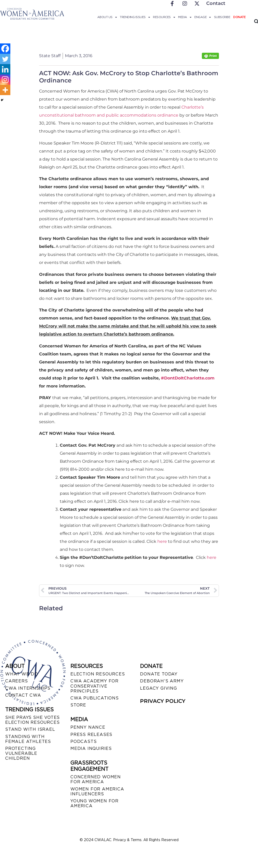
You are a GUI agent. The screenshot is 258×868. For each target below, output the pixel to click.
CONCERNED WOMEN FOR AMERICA (96, 779)
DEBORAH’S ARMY (162, 681)
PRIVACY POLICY (163, 701)
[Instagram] (5, 80)
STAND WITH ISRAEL (30, 729)
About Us (107, 17)
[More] (5, 90)
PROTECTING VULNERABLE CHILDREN (21, 753)
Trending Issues (135, 17)
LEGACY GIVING (158, 688)
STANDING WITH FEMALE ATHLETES (28, 739)
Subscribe (222, 17)
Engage (203, 17)
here (162, 541)
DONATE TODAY (159, 674)
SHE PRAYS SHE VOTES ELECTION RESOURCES (32, 720)
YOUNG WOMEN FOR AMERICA (94, 803)
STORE (78, 705)
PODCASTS (83, 741)
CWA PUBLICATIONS (95, 698)
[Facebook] (5, 49)
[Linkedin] (5, 69)
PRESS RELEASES (91, 734)
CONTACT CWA (23, 695)
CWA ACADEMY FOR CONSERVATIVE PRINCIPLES (94, 686)
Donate (239, 17)
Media (185, 17)
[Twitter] (5, 59)
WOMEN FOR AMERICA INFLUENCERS (97, 791)
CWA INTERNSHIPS (28, 688)
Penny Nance (88, 727)
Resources (164, 17)
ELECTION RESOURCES (98, 674)
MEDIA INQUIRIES (91, 748)
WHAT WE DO (22, 674)
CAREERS (17, 681)
